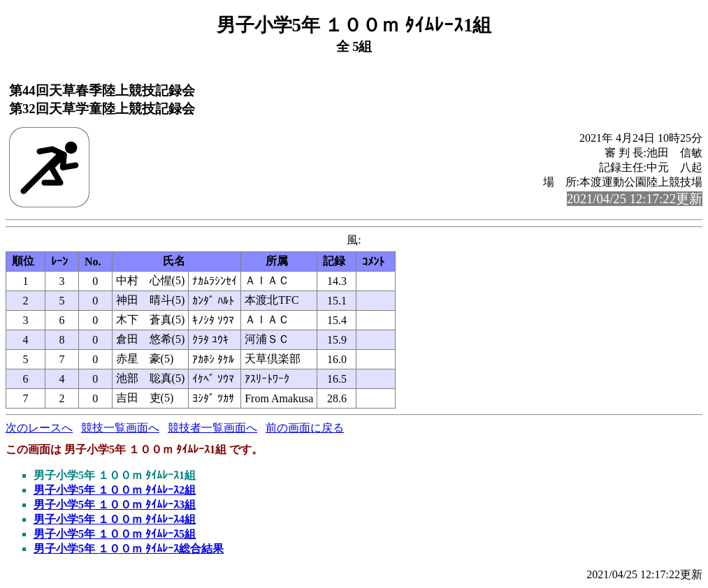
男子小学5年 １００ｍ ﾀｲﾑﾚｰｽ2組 (115, 490)
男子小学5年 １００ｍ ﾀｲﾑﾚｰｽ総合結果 (129, 549)
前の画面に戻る (305, 428)
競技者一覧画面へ (212, 428)
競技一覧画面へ (120, 428)
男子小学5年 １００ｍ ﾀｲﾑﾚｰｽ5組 (115, 534)
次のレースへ (39, 428)
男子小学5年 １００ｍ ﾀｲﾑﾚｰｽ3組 (115, 505)
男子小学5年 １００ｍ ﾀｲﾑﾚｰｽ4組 (115, 519)
